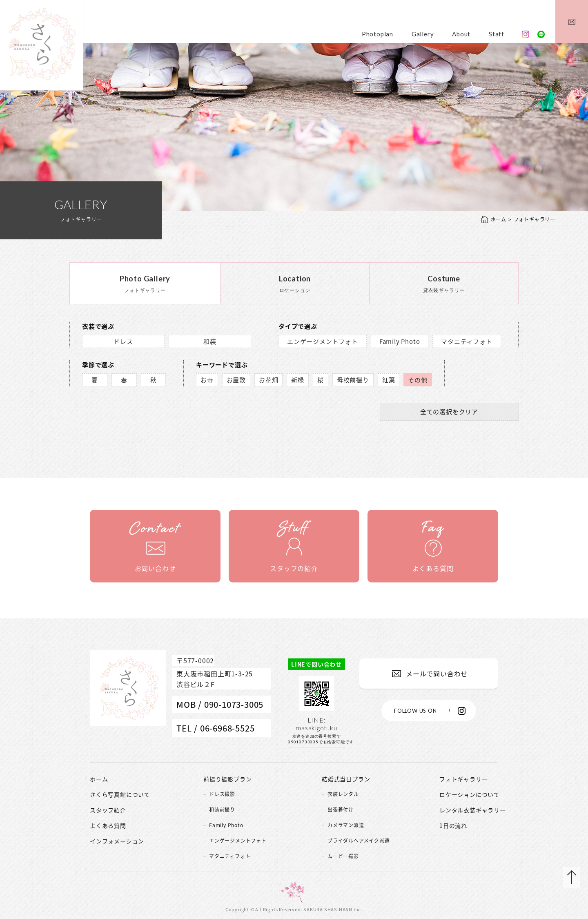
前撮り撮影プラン (227, 779)
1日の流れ (453, 825)
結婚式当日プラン (346, 779)
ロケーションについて (470, 794)
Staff (497, 34)
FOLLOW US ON (415, 711)
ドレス (123, 341)
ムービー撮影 (343, 856)
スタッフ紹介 (108, 810)
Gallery (423, 34)
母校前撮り (353, 380)
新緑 (298, 380)
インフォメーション (117, 841)
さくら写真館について (120, 794)
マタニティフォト (467, 341)
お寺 (207, 380)
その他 (418, 380)
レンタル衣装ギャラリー (473, 810)
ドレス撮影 (222, 794)
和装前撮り (222, 810)
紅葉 (389, 380)
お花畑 (268, 380)
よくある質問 (108, 825)
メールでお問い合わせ (572, 22)
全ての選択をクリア (449, 412)
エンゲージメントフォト (323, 341)
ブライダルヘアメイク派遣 (359, 841)
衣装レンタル (343, 794)
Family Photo (400, 341)
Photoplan (378, 34)
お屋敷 (236, 380)
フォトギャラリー (463, 779)
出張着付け (341, 810)
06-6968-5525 (227, 728)
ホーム (499, 220)
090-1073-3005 (234, 704)
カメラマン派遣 (346, 825)
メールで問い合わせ (437, 674)
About (461, 34)
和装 (210, 341)
